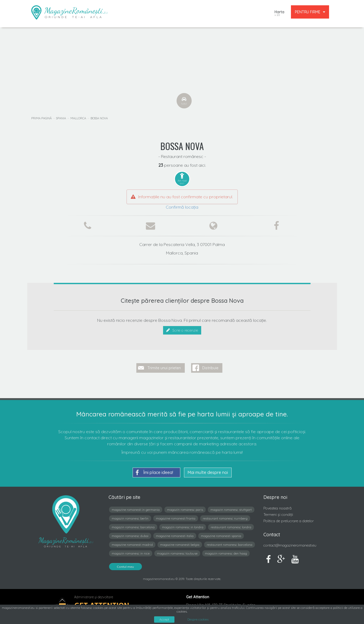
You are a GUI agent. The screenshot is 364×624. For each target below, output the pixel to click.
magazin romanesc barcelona (133, 525)
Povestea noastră (277, 506)
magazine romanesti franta (176, 516)
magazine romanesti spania (221, 534)
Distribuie (210, 366)
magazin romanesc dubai (130, 534)
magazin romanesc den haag (226, 551)
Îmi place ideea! (154, 471)
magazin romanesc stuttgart (231, 507)
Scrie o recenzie (182, 330)
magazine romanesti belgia (180, 542)
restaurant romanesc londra (231, 525)
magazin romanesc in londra (183, 525)
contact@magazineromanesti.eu (290, 543)
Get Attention (102, 603)
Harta (279, 14)
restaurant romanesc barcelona (230, 542)
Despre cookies (198, 619)
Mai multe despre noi (208, 470)
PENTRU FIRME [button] (310, 12)
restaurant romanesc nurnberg (225, 516)
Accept (164, 619)
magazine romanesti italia (175, 534)
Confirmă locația (182, 207)
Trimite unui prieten (164, 366)
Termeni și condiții (278, 512)
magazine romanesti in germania (136, 507)
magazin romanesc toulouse (177, 551)
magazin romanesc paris (185, 507)
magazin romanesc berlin (130, 516)
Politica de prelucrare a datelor (289, 518)
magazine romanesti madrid (132, 542)
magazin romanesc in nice (131, 551)
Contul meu (125, 564)
